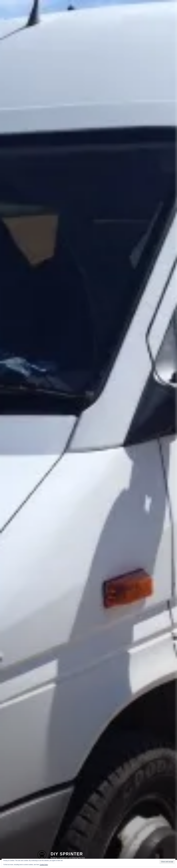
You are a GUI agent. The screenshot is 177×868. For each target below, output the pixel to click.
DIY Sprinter (67, 848)
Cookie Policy (44, 865)
